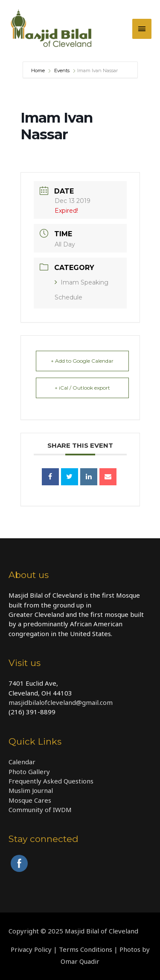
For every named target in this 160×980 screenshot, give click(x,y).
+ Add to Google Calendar (82, 361)
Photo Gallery (29, 772)
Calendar (22, 762)
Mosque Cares (30, 800)
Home (39, 70)
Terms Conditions (86, 949)
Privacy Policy (31, 949)
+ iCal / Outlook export (82, 388)
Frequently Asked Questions (51, 781)
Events (62, 70)
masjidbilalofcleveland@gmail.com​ (61, 702)
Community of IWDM (40, 810)
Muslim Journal (31, 790)
